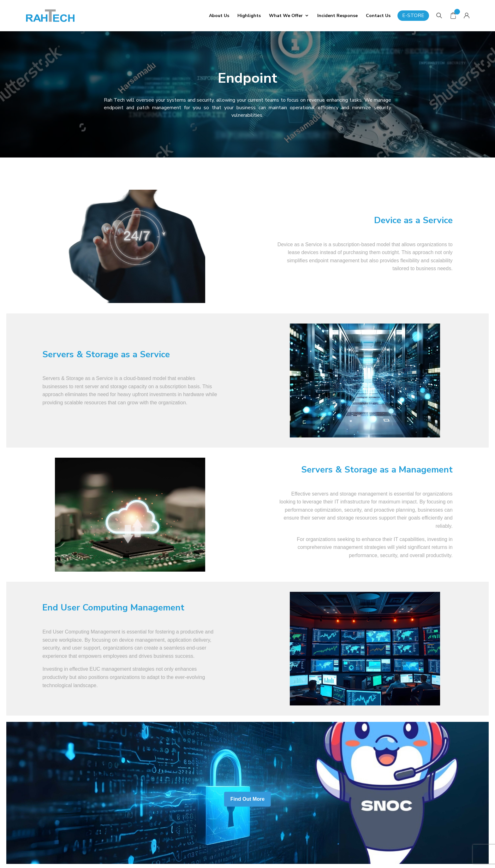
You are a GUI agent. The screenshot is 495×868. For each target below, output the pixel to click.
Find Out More (247, 799)
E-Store (413, 15)
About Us (219, 16)
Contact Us (378, 16)
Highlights (249, 16)
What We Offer (286, 16)
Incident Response (337, 16)
